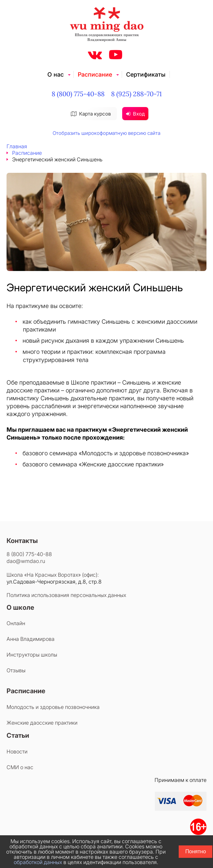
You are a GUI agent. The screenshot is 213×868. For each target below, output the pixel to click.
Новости (17, 751)
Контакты (22, 541)
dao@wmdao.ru (26, 561)
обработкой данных (38, 862)
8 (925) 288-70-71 (136, 94)
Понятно (196, 851)
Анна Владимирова (31, 639)
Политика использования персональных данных (66, 595)
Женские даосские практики (42, 723)
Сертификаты (146, 74)
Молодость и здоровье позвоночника (53, 707)
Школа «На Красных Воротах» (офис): (53, 575)
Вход (135, 114)
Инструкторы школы (32, 655)
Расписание (95, 74)
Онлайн (16, 623)
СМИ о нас (20, 767)
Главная (17, 146)
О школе (20, 607)
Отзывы (16, 670)
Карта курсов (91, 114)
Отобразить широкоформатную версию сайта (106, 133)
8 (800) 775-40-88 (78, 94)
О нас (56, 74)
